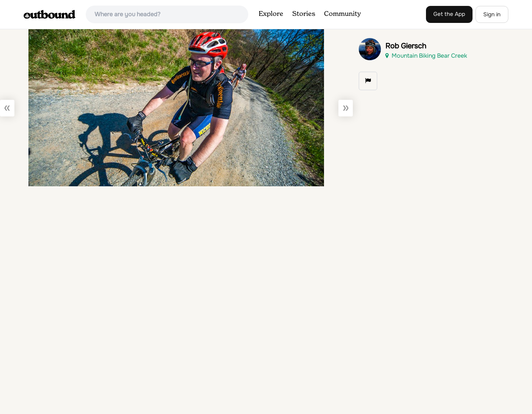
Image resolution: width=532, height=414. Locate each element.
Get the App (449, 14)
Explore (271, 14)
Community (342, 14)
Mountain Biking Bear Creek (426, 56)
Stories (304, 14)
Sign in (492, 14)
